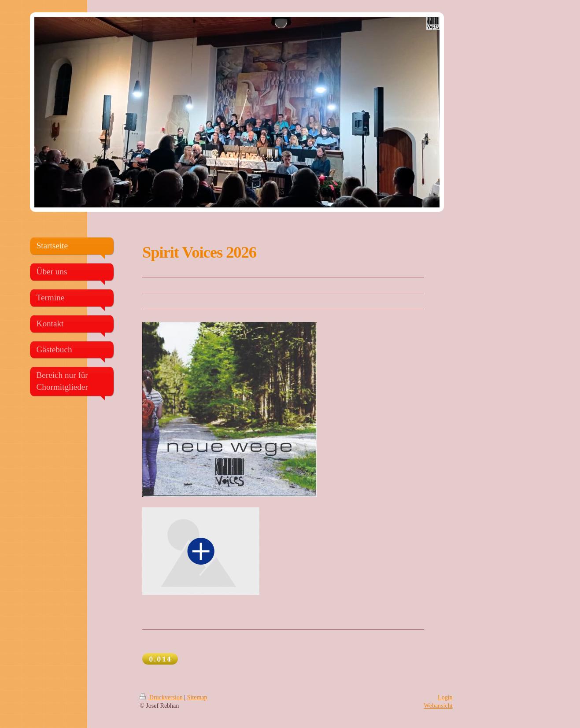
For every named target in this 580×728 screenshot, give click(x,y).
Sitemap (197, 697)
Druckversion (162, 697)
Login (445, 697)
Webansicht (438, 706)
